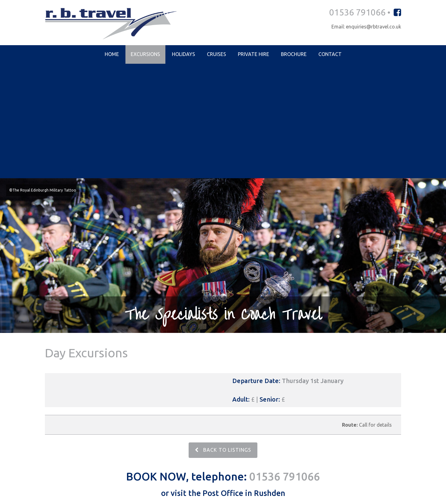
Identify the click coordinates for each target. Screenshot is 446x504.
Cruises (216, 54)
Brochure (294, 54)
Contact (330, 54)
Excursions (145, 54)
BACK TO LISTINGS (223, 336)
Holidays (184, 54)
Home (112, 54)
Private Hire (254, 54)
